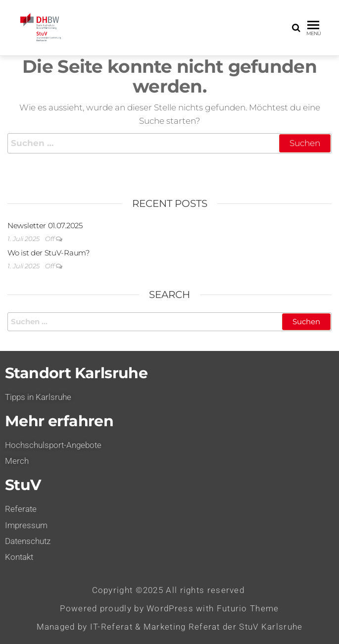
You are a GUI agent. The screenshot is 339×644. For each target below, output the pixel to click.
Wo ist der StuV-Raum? (48, 253)
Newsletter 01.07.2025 (45, 225)
